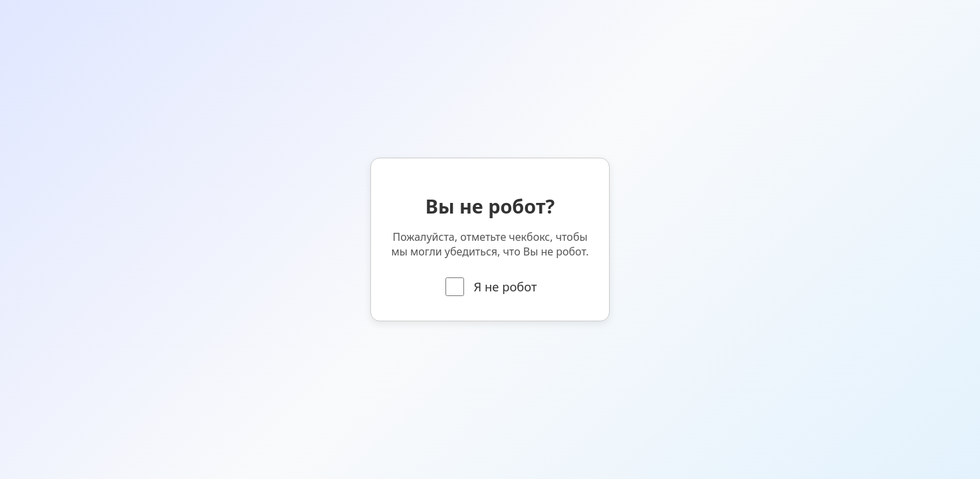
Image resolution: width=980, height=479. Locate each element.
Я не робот (491, 287)
